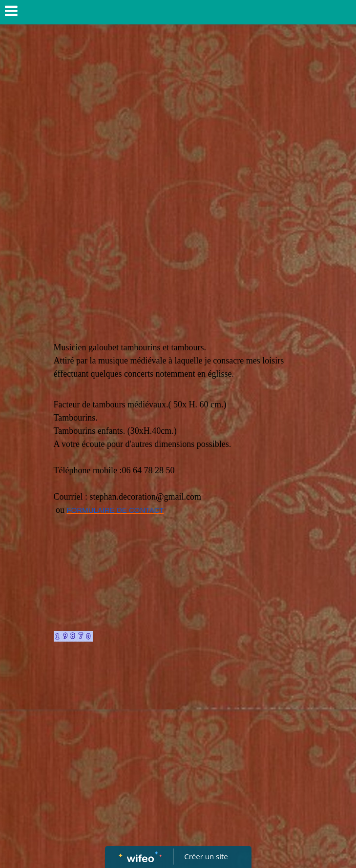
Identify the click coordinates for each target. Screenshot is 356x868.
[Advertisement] (178, 103)
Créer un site (206, 856)
